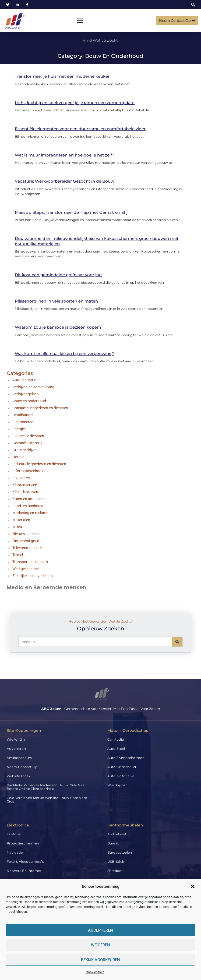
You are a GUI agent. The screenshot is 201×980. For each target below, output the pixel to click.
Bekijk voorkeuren (100, 960)
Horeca (18, 457)
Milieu (17, 527)
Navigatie (15, 852)
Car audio (116, 739)
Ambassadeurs (19, 758)
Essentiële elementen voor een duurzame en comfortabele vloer (80, 129)
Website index (19, 776)
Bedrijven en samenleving (33, 387)
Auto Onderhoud (122, 767)
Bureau (114, 843)
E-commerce (23, 422)
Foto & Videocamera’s (25, 862)
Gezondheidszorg (27, 443)
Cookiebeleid (95, 972)
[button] (193, 886)
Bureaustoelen (120, 852)
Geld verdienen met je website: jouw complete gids (47, 800)
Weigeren (100, 945)
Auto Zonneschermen (126, 758)
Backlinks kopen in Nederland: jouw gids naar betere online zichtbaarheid (46, 787)
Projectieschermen (23, 843)
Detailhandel (23, 415)
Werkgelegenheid (27, 569)
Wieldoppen (118, 785)
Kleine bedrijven (25, 492)
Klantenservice (25, 485)
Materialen (21, 520)
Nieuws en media (27, 534)
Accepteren (100, 930)
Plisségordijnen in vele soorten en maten (56, 301)
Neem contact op (22, 767)
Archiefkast (117, 834)
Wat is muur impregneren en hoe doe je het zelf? (65, 155)
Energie (19, 429)
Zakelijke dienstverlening (33, 576)
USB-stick (116, 862)
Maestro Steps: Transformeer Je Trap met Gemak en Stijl (72, 212)
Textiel (18, 555)
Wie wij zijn (17, 739)
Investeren (21, 478)
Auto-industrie (24, 380)
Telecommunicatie (27, 548)
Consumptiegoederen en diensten (40, 408)
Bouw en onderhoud (29, 401)
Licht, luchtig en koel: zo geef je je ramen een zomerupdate (75, 103)
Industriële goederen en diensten (39, 464)
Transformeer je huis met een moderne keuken (63, 76)
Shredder (115, 871)
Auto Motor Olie (121, 776)
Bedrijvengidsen (26, 394)
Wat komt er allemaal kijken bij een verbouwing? (64, 354)
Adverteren (16, 749)
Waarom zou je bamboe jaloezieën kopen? (58, 327)
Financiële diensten (28, 436)
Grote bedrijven (25, 450)
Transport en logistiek (30, 562)
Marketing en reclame (30, 513)
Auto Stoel (116, 749)
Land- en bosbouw (28, 506)
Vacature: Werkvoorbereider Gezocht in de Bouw (64, 181)
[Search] (177, 642)
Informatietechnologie (31, 471)
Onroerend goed (26, 541)
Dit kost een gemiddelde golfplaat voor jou (58, 275)
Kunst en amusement (30, 499)
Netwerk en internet (24, 871)
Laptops (14, 834)
